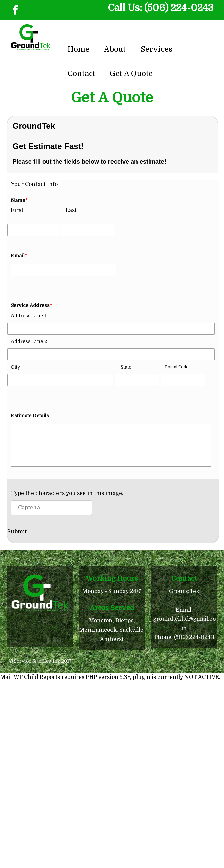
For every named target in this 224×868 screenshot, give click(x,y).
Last (71, 210)
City (15, 367)
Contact (81, 73)
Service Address (31, 305)
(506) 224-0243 (179, 8)
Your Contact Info (34, 184)
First (17, 210)
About (115, 49)
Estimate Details (30, 416)
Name (19, 200)
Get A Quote (131, 73)
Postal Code (177, 367)
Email (19, 256)
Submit (17, 532)
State (126, 367)
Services (156, 49)
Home (79, 49)
